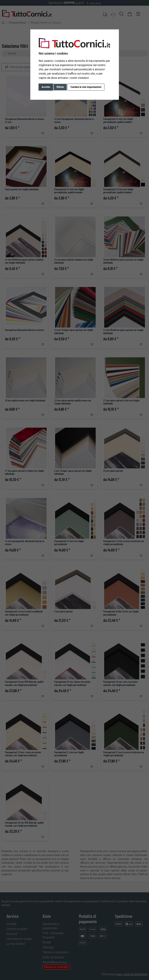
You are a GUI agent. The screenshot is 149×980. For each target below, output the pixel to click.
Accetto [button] (46, 87)
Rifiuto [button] (60, 87)
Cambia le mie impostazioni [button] (86, 87)
